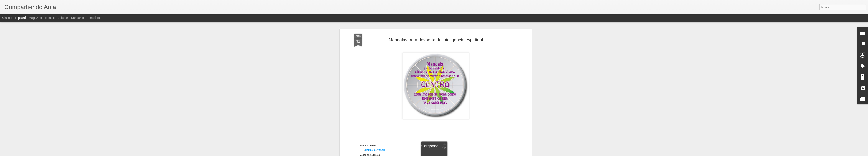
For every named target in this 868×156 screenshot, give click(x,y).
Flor (367, 80)
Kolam (369, 130)
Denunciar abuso (465, 154)
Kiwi (368, 84)
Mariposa (370, 87)
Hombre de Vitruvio (375, 67)
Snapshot (78, 18)
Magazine (35, 18)
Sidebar (63, 18)
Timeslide (93, 18)
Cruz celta (371, 112)
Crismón (370, 105)
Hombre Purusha (374, 123)
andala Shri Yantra (377, 134)
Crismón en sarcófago (377, 101)
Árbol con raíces (374, 77)
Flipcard (20, 18)
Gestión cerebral (374, 119)
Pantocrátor (371, 137)
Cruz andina (372, 108)
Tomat (369, 91)
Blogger (451, 154)
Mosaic (50, 18)
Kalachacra (371, 126)
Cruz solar (371, 116)
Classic (7, 18)
